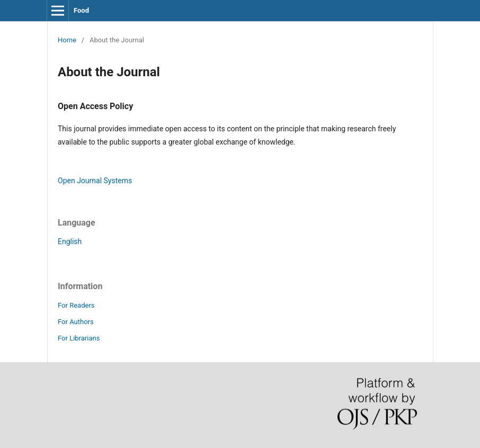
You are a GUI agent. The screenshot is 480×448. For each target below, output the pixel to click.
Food (81, 10)
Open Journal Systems (95, 181)
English (70, 241)
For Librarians (79, 338)
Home (67, 40)
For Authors (76, 322)
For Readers (76, 305)
